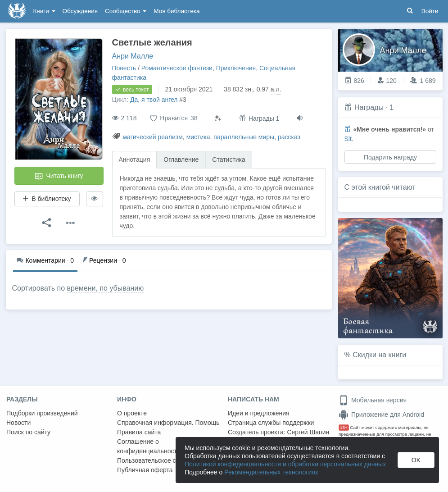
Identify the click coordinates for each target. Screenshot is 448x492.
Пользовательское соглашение (163, 460)
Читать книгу (59, 176)
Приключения (236, 68)
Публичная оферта (145, 470)
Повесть (124, 68)
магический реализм (152, 137)
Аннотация (135, 159)
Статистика (229, 159)
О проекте (132, 413)
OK (416, 460)
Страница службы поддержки (271, 423)
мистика (198, 137)
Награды (369, 107)
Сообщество (126, 11)
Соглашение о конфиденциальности (149, 446)
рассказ (289, 137)
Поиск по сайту (28, 432)
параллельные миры (244, 137)
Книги (44, 11)
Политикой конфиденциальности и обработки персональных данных (285, 464)
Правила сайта (139, 432)
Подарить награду (390, 157)
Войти (430, 11)
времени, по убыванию (106, 288)
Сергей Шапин (308, 432)
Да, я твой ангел (154, 100)
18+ (344, 427)
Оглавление (181, 159)
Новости (18, 423)
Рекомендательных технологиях (271, 472)
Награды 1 (259, 118)
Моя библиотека (176, 11)
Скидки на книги (379, 355)
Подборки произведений (42, 413)
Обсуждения (80, 11)
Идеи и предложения (259, 413)
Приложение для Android (381, 415)
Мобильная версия (373, 400)
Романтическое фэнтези (177, 68)
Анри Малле (133, 56)
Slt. (349, 139)
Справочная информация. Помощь (168, 423)
